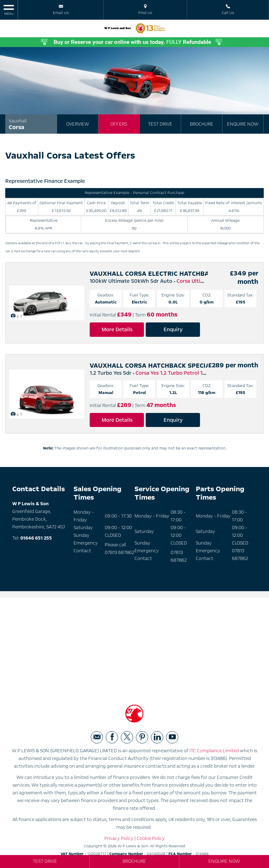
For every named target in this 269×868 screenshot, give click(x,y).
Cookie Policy (151, 839)
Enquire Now (243, 124)
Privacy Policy (119, 839)
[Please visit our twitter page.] (127, 737)
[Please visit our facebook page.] (112, 737)
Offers (119, 124)
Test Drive (160, 124)
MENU (9, 10)
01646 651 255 (36, 538)
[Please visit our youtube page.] (172, 737)
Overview (78, 124)
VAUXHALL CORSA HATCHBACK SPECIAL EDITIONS (168, 366)
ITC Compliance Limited (214, 751)
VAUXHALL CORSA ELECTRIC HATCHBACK (153, 274)
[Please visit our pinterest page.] (142, 737)
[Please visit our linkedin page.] (157, 737)
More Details (117, 329)
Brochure (202, 124)
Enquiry (173, 329)
